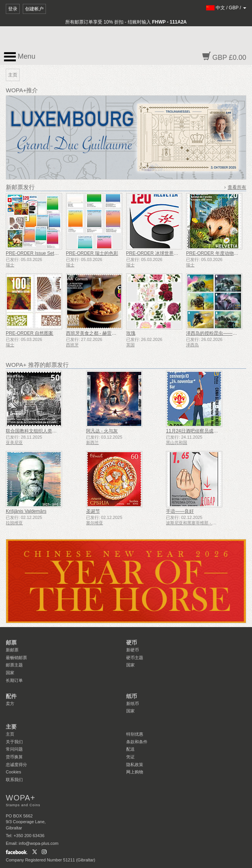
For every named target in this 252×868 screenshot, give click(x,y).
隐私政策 (135, 765)
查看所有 (237, 187)
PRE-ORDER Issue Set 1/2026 (38, 253)
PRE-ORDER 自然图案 (30, 333)
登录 (13, 9)
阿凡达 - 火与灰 (102, 431)
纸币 (132, 696)
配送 (130, 749)
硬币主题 (135, 658)
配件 (11, 696)
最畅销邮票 (16, 658)
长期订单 (14, 680)
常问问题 (14, 749)
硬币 (132, 643)
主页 (10, 734)
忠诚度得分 (16, 765)
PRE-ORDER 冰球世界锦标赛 (157, 253)
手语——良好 (180, 511)
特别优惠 (135, 734)
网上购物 (135, 772)
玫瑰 (131, 333)
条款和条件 (137, 742)
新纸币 (133, 704)
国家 (10, 673)
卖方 (10, 704)
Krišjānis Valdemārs (26, 511)
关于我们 (14, 742)
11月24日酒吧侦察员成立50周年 (199, 431)
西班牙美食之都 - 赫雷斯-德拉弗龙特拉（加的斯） (118, 333)
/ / (226, 8)
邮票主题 (14, 665)
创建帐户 (34, 9)
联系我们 (14, 780)
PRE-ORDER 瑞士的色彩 (92, 253)
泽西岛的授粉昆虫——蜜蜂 (214, 333)
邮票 (11, 643)
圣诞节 (93, 511)
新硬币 (133, 650)
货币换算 (14, 757)
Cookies (14, 772)
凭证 (130, 757)
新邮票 (12, 650)
